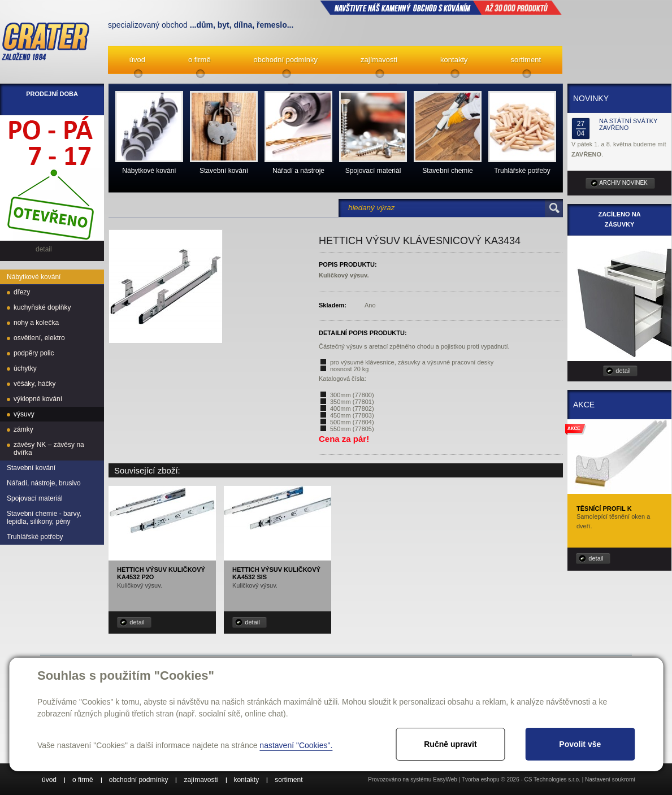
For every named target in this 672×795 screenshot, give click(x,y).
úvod (137, 60)
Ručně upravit (450, 744)
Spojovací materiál (35, 498)
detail (137, 622)
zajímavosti (379, 60)
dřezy (22, 292)
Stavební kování (31, 468)
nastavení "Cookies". (296, 745)
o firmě (200, 60)
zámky (23, 429)
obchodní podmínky (286, 60)
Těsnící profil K (604, 509)
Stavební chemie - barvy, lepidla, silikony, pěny (44, 518)
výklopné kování (38, 399)
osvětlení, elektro (39, 338)
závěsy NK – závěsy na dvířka (49, 449)
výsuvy (24, 414)
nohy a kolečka (36, 323)
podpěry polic (34, 353)
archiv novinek (623, 183)
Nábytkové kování (34, 277)
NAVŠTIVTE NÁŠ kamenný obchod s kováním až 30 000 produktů (441, 7)
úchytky (25, 368)
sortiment (526, 60)
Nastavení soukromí (610, 779)
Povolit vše (580, 744)
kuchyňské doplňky (42, 307)
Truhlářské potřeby (35, 537)
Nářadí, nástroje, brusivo (44, 483)
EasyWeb (445, 779)
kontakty (454, 60)
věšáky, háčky (34, 384)
